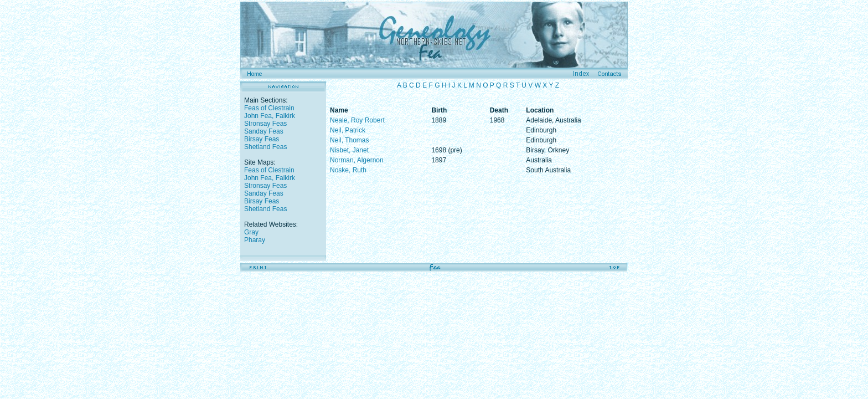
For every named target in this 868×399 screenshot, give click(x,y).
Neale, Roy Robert (357, 120)
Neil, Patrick (348, 130)
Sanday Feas (264, 131)
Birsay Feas (262, 139)
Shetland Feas (265, 147)
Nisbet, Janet (349, 150)
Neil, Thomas (349, 140)
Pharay (255, 240)
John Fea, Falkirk (270, 116)
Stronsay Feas (265, 124)
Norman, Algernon (357, 160)
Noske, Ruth (348, 170)
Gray (251, 232)
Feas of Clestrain (269, 108)
